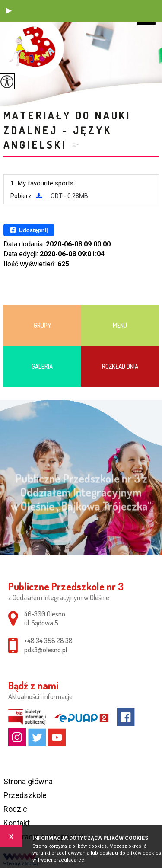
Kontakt (17, 823)
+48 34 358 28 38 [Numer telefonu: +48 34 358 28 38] (48, 641)
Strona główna (28, 781)
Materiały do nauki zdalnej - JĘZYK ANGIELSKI (67, 130)
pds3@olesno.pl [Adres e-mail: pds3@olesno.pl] (46, 650)
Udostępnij (29, 230)
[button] (9, 11)
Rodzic (15, 809)
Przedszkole (25, 795)
